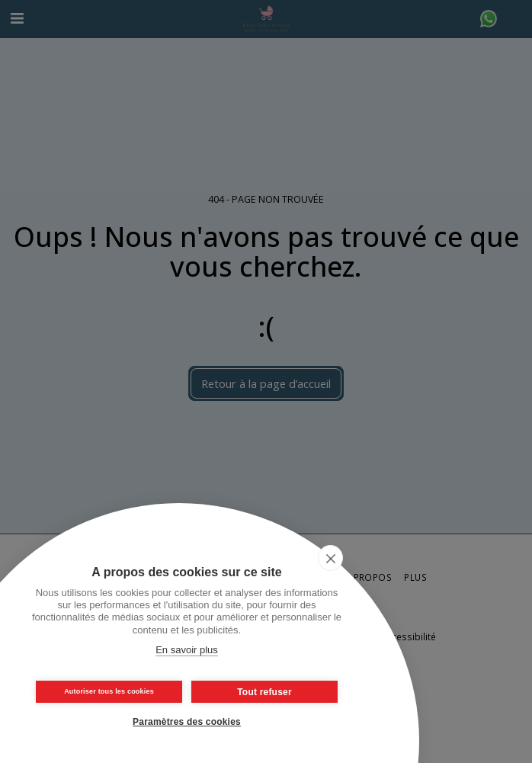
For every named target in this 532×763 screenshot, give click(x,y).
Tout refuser (264, 692)
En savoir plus (187, 650)
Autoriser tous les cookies (109, 691)
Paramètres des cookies (187, 722)
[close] (330, 558)
